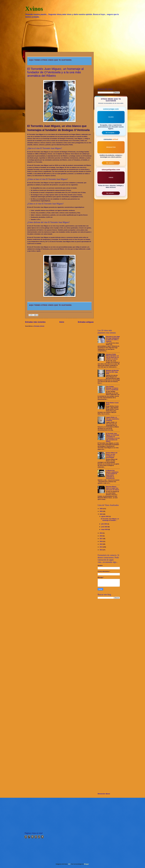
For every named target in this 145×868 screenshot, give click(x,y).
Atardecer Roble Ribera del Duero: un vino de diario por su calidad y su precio (112, 357)
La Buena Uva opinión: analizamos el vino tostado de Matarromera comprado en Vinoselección (112, 474)
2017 (101, 539)
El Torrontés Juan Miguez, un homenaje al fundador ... (110, 520)
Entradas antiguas (86, 322)
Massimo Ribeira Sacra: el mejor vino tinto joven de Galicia (112, 488)
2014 (101, 547)
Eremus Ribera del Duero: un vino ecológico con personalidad (112, 455)
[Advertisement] (72, 35)
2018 (101, 536)
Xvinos (34, 9)
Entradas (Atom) (39, 326)
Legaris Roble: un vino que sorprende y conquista (112, 419)
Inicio (62, 322)
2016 (101, 541)
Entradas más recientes (35, 322)
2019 (101, 533)
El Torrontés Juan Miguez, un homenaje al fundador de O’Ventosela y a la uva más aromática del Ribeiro (55, 72)
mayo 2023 (105, 529)
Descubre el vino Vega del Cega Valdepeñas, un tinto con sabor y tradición (113, 339)
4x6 (69, 864)
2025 (101, 511)
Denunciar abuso (104, 794)
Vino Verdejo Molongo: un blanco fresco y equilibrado (112, 388)
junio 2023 (105, 527)
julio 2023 (104, 524)
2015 (101, 544)
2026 (101, 509)
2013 (101, 550)
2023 (101, 514)
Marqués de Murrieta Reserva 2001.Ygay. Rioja (112, 372)
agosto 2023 (105, 516)
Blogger (86, 864)
